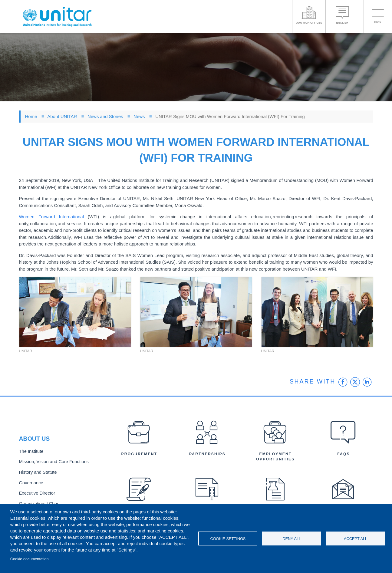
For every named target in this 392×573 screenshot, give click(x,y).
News (139, 116)
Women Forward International (52, 217)
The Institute (30, 452)
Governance (30, 482)
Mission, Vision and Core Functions (51, 462)
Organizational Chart (38, 502)
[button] (75, 312)
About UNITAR (62, 116)
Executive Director (36, 492)
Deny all (292, 539)
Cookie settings (228, 539)
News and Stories (105, 116)
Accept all (356, 539)
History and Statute (36, 472)
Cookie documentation (30, 559)
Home (31, 116)
